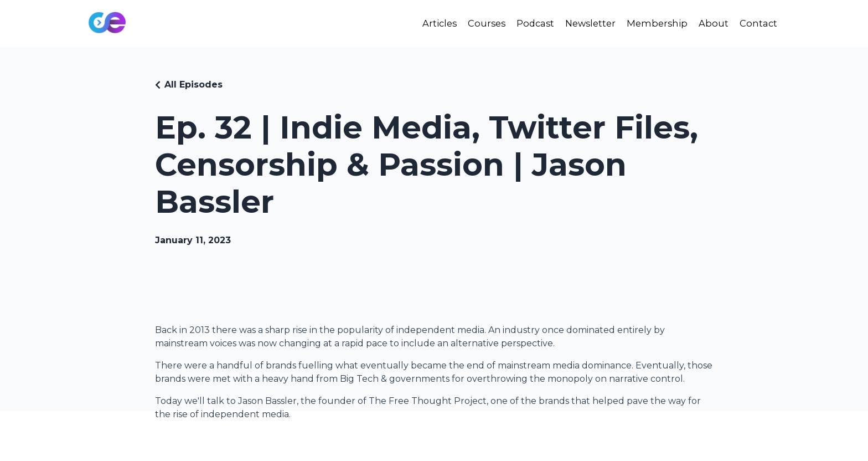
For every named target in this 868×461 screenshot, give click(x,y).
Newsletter (583, 23)
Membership (653, 23)
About (712, 23)
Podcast (525, 23)
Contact (758, 23)
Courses (474, 23)
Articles (424, 23)
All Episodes (193, 84)
